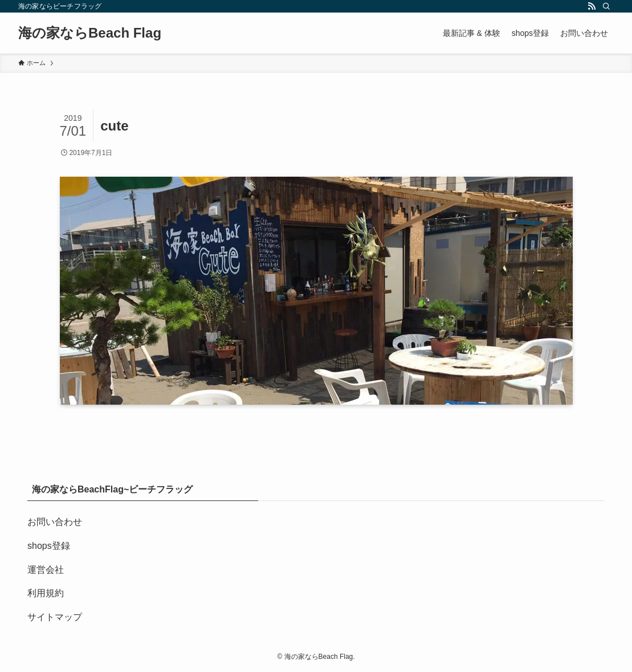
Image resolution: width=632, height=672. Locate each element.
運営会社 (46, 570)
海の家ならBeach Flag (90, 33)
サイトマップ (55, 617)
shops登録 (49, 546)
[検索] (606, 6)
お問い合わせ (55, 522)
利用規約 (46, 593)
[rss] (592, 6)
